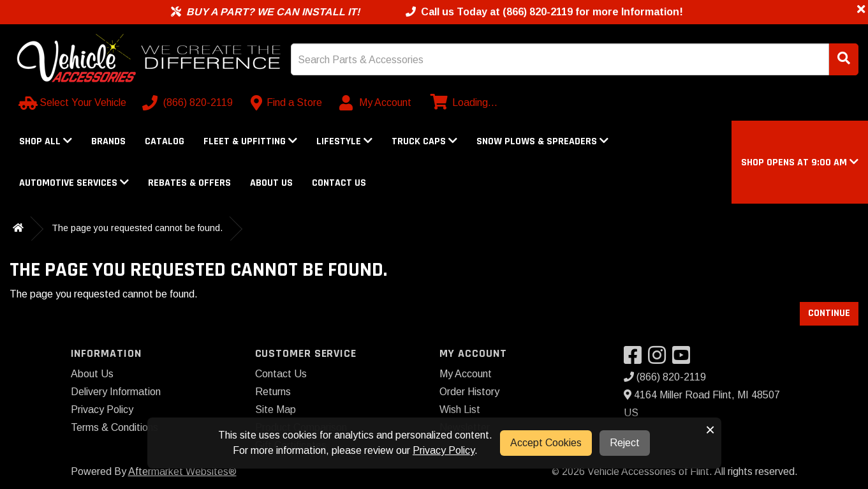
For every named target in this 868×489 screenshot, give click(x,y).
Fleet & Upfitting (250, 141)
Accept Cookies (546, 443)
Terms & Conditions (114, 427)
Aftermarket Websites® (182, 471)
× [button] (710, 430)
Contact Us (339, 183)
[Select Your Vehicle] (74, 103)
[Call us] (189, 103)
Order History (469, 392)
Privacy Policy (102, 410)
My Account (466, 374)
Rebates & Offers (189, 183)
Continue (829, 313)
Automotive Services (74, 183)
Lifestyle (344, 141)
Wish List (460, 410)
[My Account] (376, 103)
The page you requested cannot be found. (137, 228)
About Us (271, 183)
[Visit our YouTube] (684, 359)
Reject (625, 443)
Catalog (165, 141)
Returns (273, 392)
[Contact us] (287, 103)
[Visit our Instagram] (660, 359)
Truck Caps (424, 141)
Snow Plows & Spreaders (542, 141)
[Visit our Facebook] (636, 359)
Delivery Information (116, 392)
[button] (800, 162)
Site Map (276, 410)
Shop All (46, 141)
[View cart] (462, 103)
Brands (108, 141)
